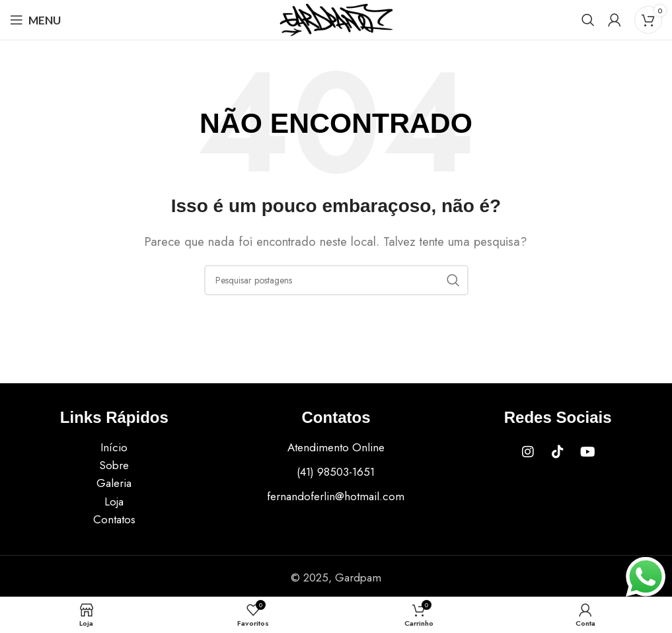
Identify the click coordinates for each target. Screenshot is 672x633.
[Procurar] (588, 20)
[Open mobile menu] (35, 20)
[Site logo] (336, 19)
